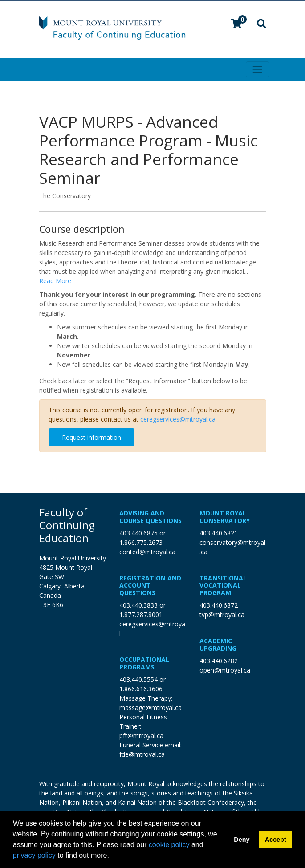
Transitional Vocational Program (223, 586)
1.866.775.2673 (141, 542)
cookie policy (169, 845)
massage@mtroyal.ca (150, 708)
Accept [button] (276, 840)
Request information (91, 437)
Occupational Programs (144, 663)
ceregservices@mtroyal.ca (178, 419)
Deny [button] (242, 840)
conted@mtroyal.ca (147, 552)
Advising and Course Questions (150, 517)
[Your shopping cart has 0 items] (237, 25)
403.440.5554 (138, 679)
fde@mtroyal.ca (142, 754)
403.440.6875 (138, 533)
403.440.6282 (219, 661)
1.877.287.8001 (141, 614)
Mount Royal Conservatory (225, 517)
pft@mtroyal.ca (141, 736)
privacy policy (34, 855)
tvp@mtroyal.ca (222, 614)
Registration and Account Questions (150, 586)
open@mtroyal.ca (225, 670)
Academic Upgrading (218, 645)
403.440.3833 (138, 605)
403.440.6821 (219, 533)
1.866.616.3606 (141, 689)
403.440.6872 (219, 605)
